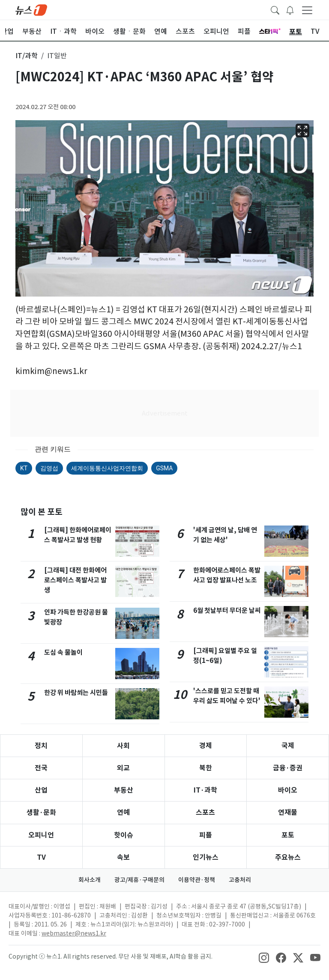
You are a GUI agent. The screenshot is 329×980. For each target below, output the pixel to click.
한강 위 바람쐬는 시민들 (76, 693)
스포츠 (205, 812)
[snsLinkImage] (264, 957)
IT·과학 (205, 790)
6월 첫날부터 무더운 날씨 (227, 610)
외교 (123, 768)
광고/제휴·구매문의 (139, 880)
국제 (288, 746)
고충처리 (240, 880)
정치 (41, 746)
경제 (206, 746)
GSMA (164, 468)
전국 (41, 768)
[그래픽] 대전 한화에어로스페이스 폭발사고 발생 (75, 580)
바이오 (288, 790)
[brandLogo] (31, 9)
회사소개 (90, 880)
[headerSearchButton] (275, 9)
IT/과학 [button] (27, 56)
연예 (123, 812)
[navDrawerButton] (307, 10)
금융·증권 (288, 768)
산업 (41, 790)
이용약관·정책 (197, 880)
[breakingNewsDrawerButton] (290, 9)
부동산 (124, 790)
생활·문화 (41, 812)
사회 (123, 746)
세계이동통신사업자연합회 (107, 468)
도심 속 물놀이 (63, 652)
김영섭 (49, 468)
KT (24, 468)
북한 (206, 768)
